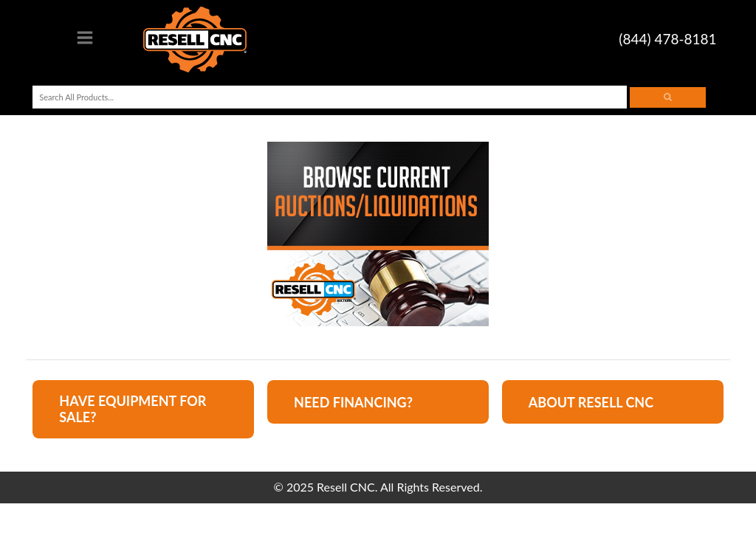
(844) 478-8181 (667, 39)
